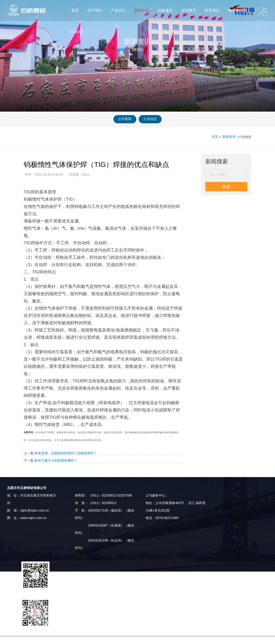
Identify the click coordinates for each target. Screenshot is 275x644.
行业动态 (154, 119)
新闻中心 (142, 10)
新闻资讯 (229, 137)
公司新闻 (121, 119)
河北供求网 (163, 640)
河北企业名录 (215, 640)
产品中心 (118, 10)
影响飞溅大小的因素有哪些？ (56, 460)
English (80, 32)
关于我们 (95, 10)
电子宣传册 (240, 10)
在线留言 (190, 10)
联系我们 (215, 10)
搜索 (226, 186)
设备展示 (166, 10)
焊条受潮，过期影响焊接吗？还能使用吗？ (66, 453)
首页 (75, 10)
